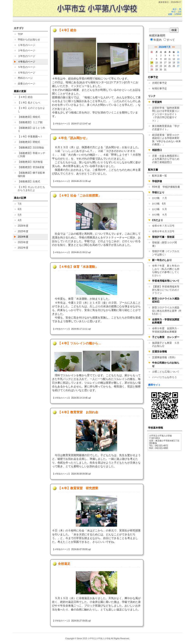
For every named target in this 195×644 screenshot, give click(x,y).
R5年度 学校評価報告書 (166, 187)
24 (165, 66)
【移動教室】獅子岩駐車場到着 (31, 174)
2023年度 (23, 242)
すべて (169, 40)
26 (174, 66)
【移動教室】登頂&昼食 (31, 167)
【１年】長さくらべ (29, 103)
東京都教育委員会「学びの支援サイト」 (166, 128)
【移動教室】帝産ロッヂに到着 (31, 155)
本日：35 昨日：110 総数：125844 (175, 12)
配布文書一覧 (159, 176)
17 (165, 63)
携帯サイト (154, 385)
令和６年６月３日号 (163, 231)
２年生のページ (26, 50)
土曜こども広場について (166, 372)
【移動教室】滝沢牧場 (30, 162)
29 (156, 70)
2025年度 (23, 231)
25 (169, 66)
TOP (20, 34)
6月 (20, 209)
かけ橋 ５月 (159, 209)
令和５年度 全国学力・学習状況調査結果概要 (166, 330)
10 (165, 59)
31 (165, 70)
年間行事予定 (159, 89)
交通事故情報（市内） (164, 357)
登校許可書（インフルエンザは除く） (166, 253)
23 (161, 66)
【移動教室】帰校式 (29, 117)
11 (169, 59)
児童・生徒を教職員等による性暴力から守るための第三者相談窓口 (166, 159)
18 (169, 63)
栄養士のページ (26, 84)
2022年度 (23, 248)
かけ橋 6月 (159, 204)
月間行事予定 (159, 83)
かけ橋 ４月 (159, 215)
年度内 (156, 40)
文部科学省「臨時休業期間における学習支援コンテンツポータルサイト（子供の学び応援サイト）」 (166, 114)
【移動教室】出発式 (29, 181)
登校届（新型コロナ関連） (164, 244)
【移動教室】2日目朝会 (31, 148)
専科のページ (25, 78)
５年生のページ (26, 67)
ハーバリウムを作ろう (164, 377)
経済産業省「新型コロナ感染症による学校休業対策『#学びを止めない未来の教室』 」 (166, 140)
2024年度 (23, 237)
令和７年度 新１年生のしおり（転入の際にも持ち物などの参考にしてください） (166, 271)
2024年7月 (165, 47)
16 (161, 63)
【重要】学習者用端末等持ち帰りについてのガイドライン (166, 290)
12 (174, 59)
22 (156, 66)
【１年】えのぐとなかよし (31, 110)
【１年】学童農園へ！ (30, 137)
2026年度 (23, 226)
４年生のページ (26, 62)
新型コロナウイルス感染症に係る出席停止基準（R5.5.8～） (167, 311)
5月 (20, 215)
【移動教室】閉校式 (29, 142)
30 (161, 70)
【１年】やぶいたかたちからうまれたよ (31, 189)
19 (174, 63)
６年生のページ (26, 73)
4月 (20, 220)
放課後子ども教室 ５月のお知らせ (166, 345)
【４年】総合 (25, 97)
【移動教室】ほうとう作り (31, 130)
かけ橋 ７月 (159, 198)
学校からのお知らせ (29, 40)
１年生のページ (26, 45)
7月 (20, 204)
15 (156, 63)
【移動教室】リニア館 (30, 122)
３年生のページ (26, 56)
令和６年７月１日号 (163, 226)
